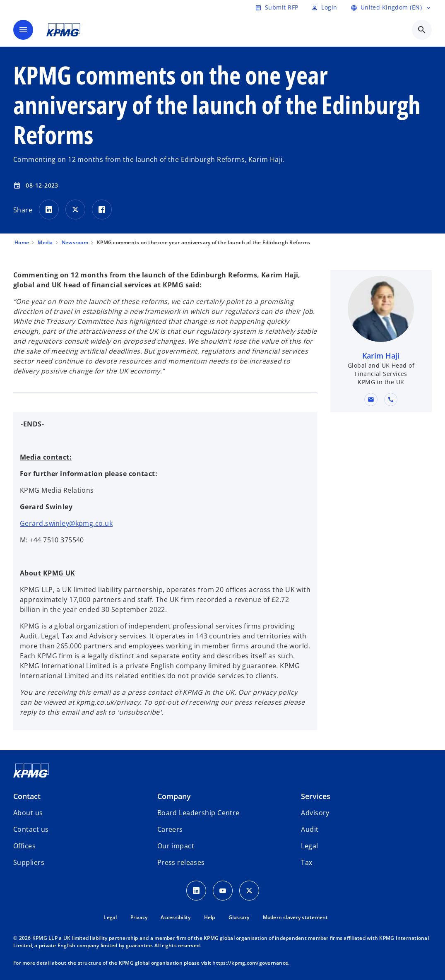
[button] (371, 400)
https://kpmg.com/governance (250, 963)
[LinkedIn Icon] (196, 891)
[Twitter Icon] (249, 891)
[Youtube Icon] (223, 891)
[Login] (324, 7)
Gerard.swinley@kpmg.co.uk (66, 523)
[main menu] (23, 30)
